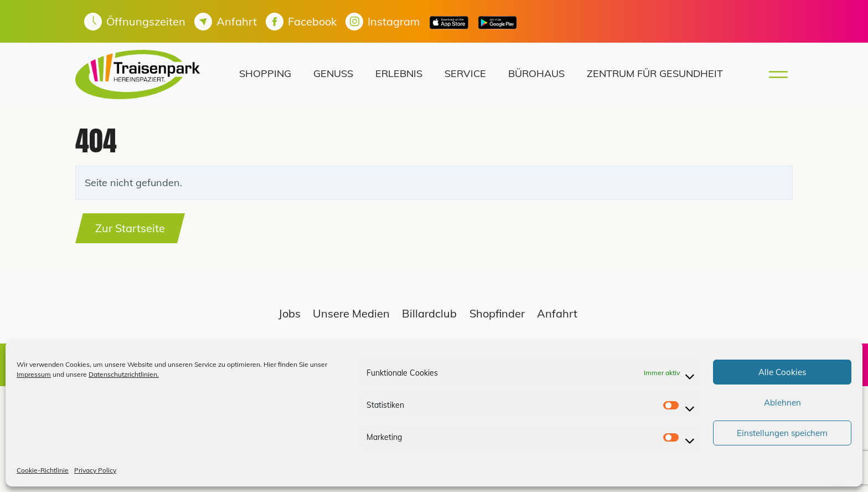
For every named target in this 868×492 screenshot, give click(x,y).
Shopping (265, 73)
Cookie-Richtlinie (43, 470)
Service (465, 73)
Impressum (34, 374)
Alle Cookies (782, 372)
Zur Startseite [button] (130, 228)
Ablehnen (782, 403)
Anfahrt (557, 313)
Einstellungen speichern (782, 433)
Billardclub (429, 313)
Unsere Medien (351, 313)
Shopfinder (497, 313)
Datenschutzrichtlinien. (124, 374)
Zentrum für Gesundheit (655, 73)
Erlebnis (399, 73)
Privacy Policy (95, 470)
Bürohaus (536, 73)
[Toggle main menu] (775, 75)
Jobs (290, 313)
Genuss (333, 73)
